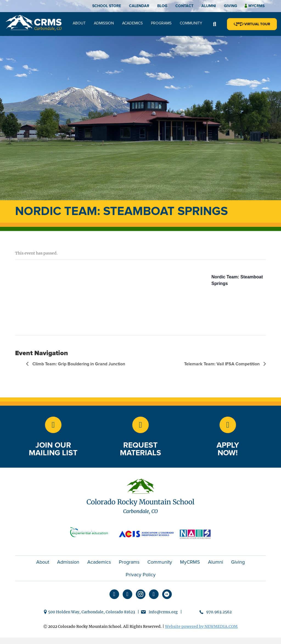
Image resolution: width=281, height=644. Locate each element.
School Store (107, 6)
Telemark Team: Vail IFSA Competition (222, 364)
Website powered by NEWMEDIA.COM (201, 626)
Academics (132, 23)
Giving (231, 6)
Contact (184, 6)
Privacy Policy (141, 575)
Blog (162, 6)
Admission (104, 23)
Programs (161, 23)
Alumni (209, 6)
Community (191, 23)
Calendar (139, 6)
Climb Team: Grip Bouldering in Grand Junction (78, 364)
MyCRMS (190, 562)
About (79, 23)
